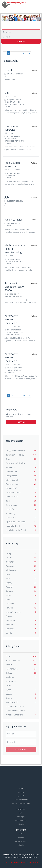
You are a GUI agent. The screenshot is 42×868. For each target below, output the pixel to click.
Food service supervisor (12, 128)
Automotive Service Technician (11, 319)
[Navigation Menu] (38, 4)
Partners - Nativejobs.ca (21, 803)
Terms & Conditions (21, 800)
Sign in (21, 824)
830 (25, 53)
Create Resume (21, 841)
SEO (7, 93)
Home (21, 788)
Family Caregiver (14, 220)
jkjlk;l (8, 197)
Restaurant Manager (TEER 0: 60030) (14, 287)
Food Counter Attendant (12, 164)
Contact (21, 792)
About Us (21, 796)
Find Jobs (21, 41)
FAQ (21, 813)
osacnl (8, 70)
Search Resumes (21, 820)
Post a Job (21, 422)
